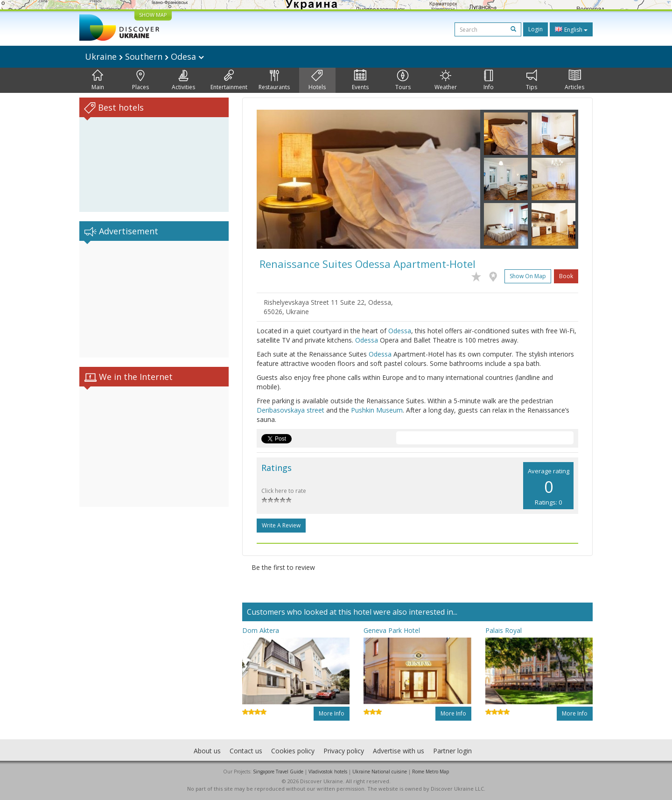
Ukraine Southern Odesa (144, 56)
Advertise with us (399, 751)
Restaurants (274, 80)
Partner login (452, 751)
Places (140, 80)
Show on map (528, 276)
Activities (183, 80)
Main (98, 80)
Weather (446, 80)
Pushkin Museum (377, 410)
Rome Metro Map (430, 772)
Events (360, 80)
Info (489, 80)
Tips (532, 80)
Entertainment (229, 80)
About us (207, 751)
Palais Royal (504, 630)
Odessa (400, 331)
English (571, 29)
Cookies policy (293, 751)
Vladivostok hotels (328, 772)
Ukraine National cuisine (380, 772)
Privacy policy (344, 751)
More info (332, 713)
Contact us (246, 751)
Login (535, 29)
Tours (403, 80)
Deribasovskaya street (290, 410)
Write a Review (281, 525)
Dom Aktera (261, 630)
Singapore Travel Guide (278, 772)
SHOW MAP (153, 15)
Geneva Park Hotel (392, 630)
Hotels (317, 80)
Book (566, 276)
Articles (574, 80)
